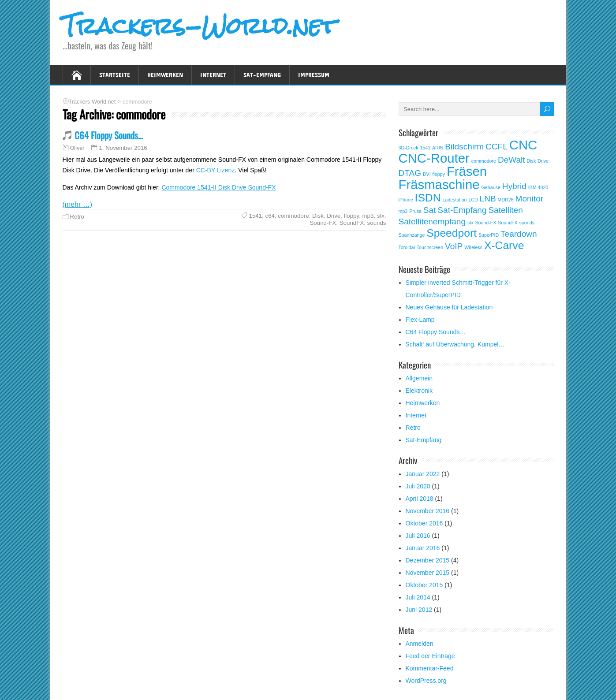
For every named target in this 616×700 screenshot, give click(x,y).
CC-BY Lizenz (216, 170)
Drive (334, 216)
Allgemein (419, 378)
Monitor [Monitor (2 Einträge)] (530, 199)
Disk (318, 216)
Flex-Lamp (420, 320)
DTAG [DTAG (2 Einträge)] (410, 173)
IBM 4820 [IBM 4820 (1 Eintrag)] (538, 187)
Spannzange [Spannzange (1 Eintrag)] (412, 235)
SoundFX (352, 223)
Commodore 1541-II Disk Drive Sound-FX (218, 187)
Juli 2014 (418, 597)
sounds (377, 223)
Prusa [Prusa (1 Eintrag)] (415, 211)
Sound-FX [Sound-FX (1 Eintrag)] (485, 223)
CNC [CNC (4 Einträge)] (523, 145)
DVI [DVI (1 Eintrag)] (427, 174)
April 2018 (420, 499)
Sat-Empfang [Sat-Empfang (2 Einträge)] (462, 210)
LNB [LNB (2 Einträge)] (488, 199)
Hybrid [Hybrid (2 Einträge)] (514, 186)
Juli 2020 (418, 486)
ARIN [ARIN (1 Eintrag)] (438, 148)
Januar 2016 (423, 548)
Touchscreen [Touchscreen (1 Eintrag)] (430, 247)
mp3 (368, 216)
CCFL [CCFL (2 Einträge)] (497, 147)
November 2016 (428, 511)
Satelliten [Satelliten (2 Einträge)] (505, 210)
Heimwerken (165, 75)
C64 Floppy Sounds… (109, 135)
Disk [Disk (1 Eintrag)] (532, 161)
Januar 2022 (423, 474)
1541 (256, 216)
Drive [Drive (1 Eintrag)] (543, 161)
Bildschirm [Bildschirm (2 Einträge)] (464, 147)
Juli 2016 (418, 536)
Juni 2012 (419, 610)
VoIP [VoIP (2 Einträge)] (454, 246)
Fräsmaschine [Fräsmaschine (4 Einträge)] (439, 184)
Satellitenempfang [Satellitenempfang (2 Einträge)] (432, 222)
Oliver (77, 148)
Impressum (314, 75)
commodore (293, 216)
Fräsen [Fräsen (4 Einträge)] (467, 171)
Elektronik (419, 391)
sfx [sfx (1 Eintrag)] (470, 223)
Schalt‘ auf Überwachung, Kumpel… (455, 344)
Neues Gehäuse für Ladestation (449, 307)
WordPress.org (426, 681)
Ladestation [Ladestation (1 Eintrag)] (454, 200)
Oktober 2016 (424, 523)
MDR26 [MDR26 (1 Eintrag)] (506, 200)
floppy (352, 216)
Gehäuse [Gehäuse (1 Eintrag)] (491, 187)
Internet (213, 75)
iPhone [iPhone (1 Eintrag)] (406, 200)
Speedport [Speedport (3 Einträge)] (452, 233)
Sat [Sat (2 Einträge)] (430, 210)
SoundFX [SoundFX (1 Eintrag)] (508, 223)
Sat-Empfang (262, 75)
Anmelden (420, 644)
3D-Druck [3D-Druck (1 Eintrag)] (409, 148)
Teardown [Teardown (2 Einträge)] (519, 234)
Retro (77, 217)
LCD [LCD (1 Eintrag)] (473, 200)
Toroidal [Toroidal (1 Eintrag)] (407, 247)
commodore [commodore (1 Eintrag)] (484, 161)
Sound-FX (323, 223)
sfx (381, 216)
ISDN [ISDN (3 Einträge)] (428, 198)
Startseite (115, 75)
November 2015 (428, 573)
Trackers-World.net (199, 26)
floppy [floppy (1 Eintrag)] (439, 174)
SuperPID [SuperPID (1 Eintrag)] (489, 235)
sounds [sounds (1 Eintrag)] (527, 223)
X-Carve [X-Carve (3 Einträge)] (504, 245)
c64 (270, 216)
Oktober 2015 (424, 585)
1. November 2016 (123, 148)
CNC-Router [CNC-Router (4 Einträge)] (434, 158)
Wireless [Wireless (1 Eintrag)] (473, 247)
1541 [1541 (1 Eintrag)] (425, 148)
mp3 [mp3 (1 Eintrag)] (403, 211)
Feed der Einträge (430, 656)
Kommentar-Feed (430, 668)
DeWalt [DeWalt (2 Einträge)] (511, 160)
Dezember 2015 (428, 560)
